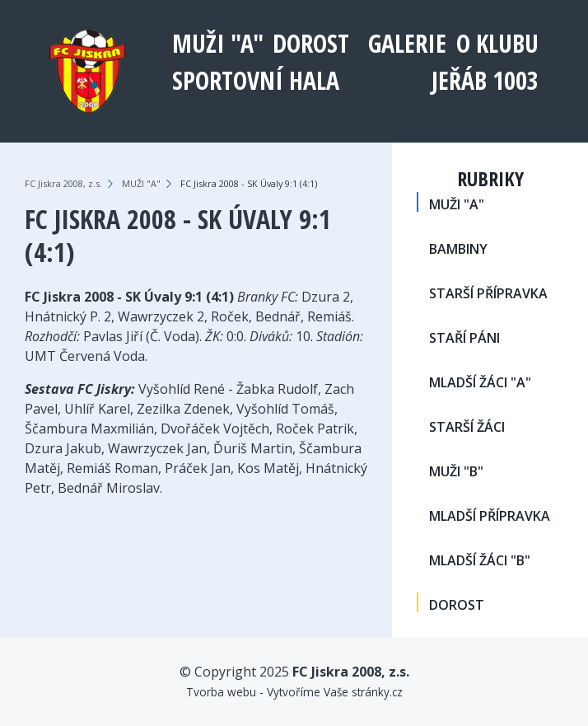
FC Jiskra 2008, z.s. (63, 183)
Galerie (407, 43)
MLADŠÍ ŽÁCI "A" (480, 382)
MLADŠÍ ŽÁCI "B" (480, 560)
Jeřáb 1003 (485, 80)
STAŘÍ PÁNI (464, 338)
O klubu (497, 43)
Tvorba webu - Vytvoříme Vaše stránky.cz (294, 692)
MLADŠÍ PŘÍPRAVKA (490, 516)
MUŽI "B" (456, 471)
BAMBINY (458, 249)
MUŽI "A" (218, 43)
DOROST (311, 43)
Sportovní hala (256, 80)
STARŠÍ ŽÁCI (467, 427)
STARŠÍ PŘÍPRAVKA (488, 293)
